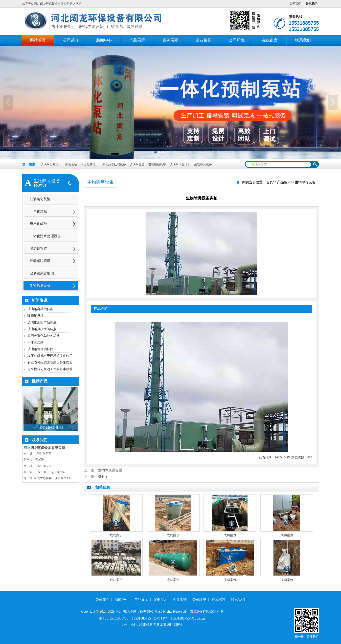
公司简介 (71, 40)
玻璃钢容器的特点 (40, 309)
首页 (270, 182)
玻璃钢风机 (35, 316)
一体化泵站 (70, 164)
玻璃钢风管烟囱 (180, 164)
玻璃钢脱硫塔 (157, 164)
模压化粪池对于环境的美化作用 (50, 356)
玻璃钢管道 (137, 164)
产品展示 (137, 40)
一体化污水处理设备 (113, 164)
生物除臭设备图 (110, 470)
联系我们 (303, 40)
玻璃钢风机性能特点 (42, 329)
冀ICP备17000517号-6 (206, 612)
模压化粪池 (88, 164)
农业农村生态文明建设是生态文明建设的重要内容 (63, 362)
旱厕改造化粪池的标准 (44, 336)
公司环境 (237, 40)
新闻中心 (104, 40)
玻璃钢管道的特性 (40, 349)
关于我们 (295, 4)
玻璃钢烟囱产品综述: (42, 322)
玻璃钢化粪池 (49, 164)
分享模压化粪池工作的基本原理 (50, 369)
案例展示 (170, 40)
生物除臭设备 (203, 164)
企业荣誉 (204, 40)
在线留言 (270, 40)
